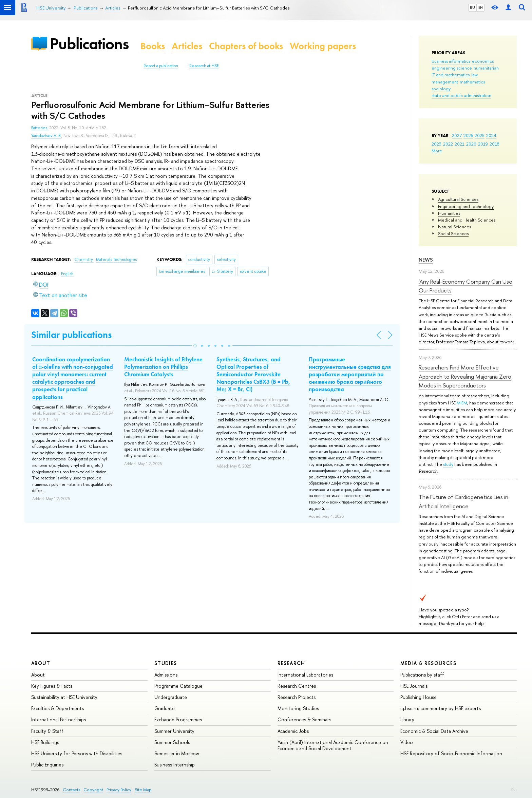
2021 (460, 144)
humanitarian (486, 68)
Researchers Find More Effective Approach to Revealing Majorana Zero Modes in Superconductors (465, 376)
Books (153, 46)
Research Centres (297, 686)
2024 (491, 135)
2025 (480, 135)
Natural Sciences (454, 227)
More (437, 151)
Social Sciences (453, 233)
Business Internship (175, 765)
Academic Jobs (293, 731)
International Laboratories (305, 675)
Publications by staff (422, 675)
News (426, 260)
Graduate (165, 708)
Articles (187, 46)
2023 (436, 144)
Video (407, 742)
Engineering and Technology (466, 206)
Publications (89, 44)
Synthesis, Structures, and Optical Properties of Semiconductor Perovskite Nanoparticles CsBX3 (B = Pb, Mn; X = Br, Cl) (253, 374)
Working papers (323, 46)
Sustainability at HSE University (64, 697)
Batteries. (40, 128)
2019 (483, 144)
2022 (448, 144)
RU (472, 7)
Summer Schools (172, 742)
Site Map (143, 790)
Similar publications (71, 335)
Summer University (174, 731)
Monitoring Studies (298, 708)
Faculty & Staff (47, 731)
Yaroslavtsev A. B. (46, 136)
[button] (195, 346)
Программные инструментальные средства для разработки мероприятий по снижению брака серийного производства (350, 374)
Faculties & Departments (58, 708)
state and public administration (461, 95)
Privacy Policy (119, 790)
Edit (514, 788)
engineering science (452, 68)
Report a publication (161, 66)
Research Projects (297, 697)
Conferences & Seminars (304, 719)
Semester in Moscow (177, 753)
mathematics (472, 82)
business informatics (451, 61)
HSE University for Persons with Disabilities (77, 753)
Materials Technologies (116, 260)
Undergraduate (171, 697)
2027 (457, 135)
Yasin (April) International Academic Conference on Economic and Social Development (333, 745)
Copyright (93, 790)
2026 (468, 135)
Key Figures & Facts (52, 686)
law (474, 75)
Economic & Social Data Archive (434, 731)
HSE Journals (414, 686)
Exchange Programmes (178, 719)
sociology (441, 89)
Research (291, 663)
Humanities (449, 213)
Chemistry (84, 260)
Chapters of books (246, 46)
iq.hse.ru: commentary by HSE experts (441, 708)
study (448, 464)
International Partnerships (59, 719)
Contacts (71, 790)
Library (407, 719)
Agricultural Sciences (458, 199)
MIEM (462, 403)
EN (481, 7)
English (67, 274)
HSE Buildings (45, 742)
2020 (471, 144)
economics (483, 61)
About (41, 663)
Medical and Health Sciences (467, 220)
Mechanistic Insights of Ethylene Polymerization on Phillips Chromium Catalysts (163, 367)
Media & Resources (428, 663)
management (445, 82)
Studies (166, 663)
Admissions (166, 675)
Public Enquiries (47, 765)
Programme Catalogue (178, 686)
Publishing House (419, 697)
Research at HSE (204, 66)
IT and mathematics (451, 75)
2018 (495, 144)
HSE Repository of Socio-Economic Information (451, 753)
